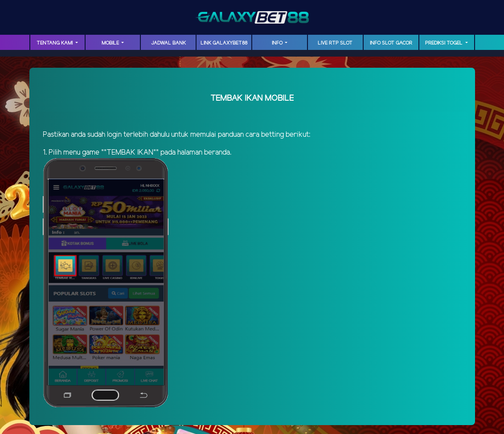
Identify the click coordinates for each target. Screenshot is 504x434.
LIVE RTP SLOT (335, 43)
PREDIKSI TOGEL (445, 43)
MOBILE (111, 43)
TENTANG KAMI (55, 43)
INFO (278, 43)
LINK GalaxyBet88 (224, 43)
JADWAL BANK (168, 43)
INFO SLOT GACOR (391, 43)
